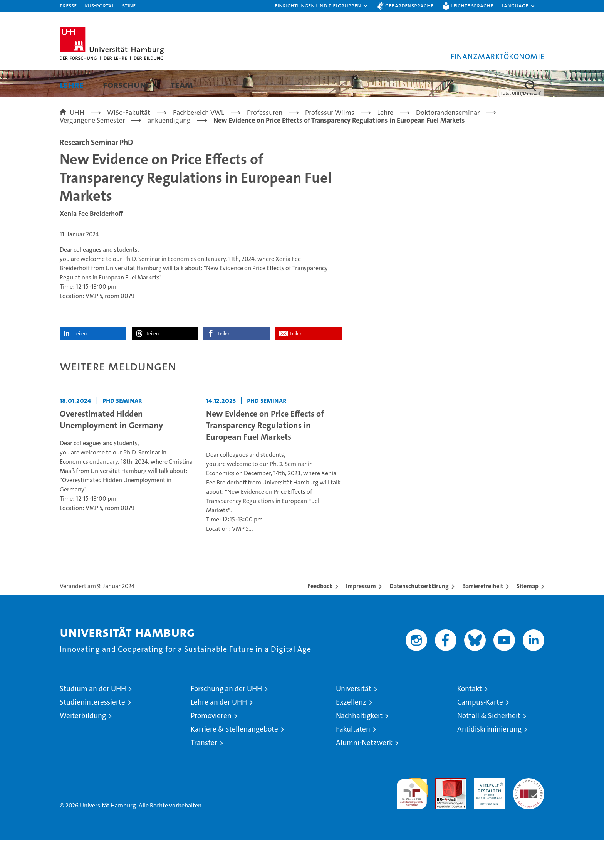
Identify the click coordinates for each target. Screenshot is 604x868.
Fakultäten (353, 757)
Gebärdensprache (409, 5)
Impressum (361, 614)
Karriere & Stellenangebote (234, 757)
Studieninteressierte (92, 730)
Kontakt (470, 716)
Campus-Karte (480, 730)
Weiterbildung (83, 743)
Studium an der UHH (93, 716)
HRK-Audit (488, 810)
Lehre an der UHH (219, 730)
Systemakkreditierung (529, 810)
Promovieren (211, 743)
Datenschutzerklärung (419, 614)
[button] (322, 6)
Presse (68, 5)
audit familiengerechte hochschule (412, 818)
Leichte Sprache (472, 5)
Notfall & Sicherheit (489, 743)
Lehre (72, 85)
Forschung (127, 85)
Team (182, 85)
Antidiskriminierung (489, 757)
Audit (443, 810)
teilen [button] (81, 361)
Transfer (204, 770)
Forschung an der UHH (226, 716)
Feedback (320, 614)
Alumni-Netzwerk (364, 770)
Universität (354, 716)
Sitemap (528, 614)
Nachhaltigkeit (359, 743)
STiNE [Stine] (129, 5)
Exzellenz (351, 730)
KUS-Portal (99, 5)
